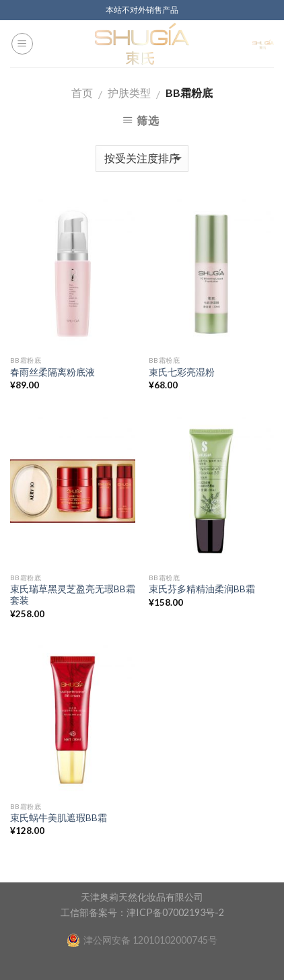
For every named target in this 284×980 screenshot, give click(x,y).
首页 (82, 93)
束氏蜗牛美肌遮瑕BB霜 (59, 818)
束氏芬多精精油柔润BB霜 (202, 589)
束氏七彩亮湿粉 (182, 372)
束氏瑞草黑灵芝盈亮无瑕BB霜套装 (73, 595)
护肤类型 (129, 93)
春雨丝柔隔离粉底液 (52, 372)
